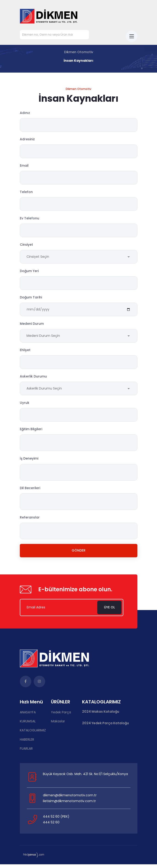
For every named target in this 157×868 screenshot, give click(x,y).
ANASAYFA (28, 716)
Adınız (25, 113)
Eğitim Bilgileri (31, 432)
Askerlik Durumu (33, 379)
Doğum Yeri (29, 273)
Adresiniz (27, 139)
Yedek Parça (61, 716)
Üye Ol (110, 611)
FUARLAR (26, 752)
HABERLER (27, 743)
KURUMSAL (28, 725)
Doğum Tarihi (31, 299)
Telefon (26, 193)
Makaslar (58, 725)
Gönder (79, 554)
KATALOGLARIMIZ (33, 734)
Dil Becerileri (30, 491)
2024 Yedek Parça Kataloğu (105, 727)
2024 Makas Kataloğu (101, 715)
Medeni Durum (32, 326)
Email (24, 166)
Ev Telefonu (30, 219)
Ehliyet (25, 352)
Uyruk (25, 406)
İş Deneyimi (29, 462)
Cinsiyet (26, 246)
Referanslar (30, 520)
